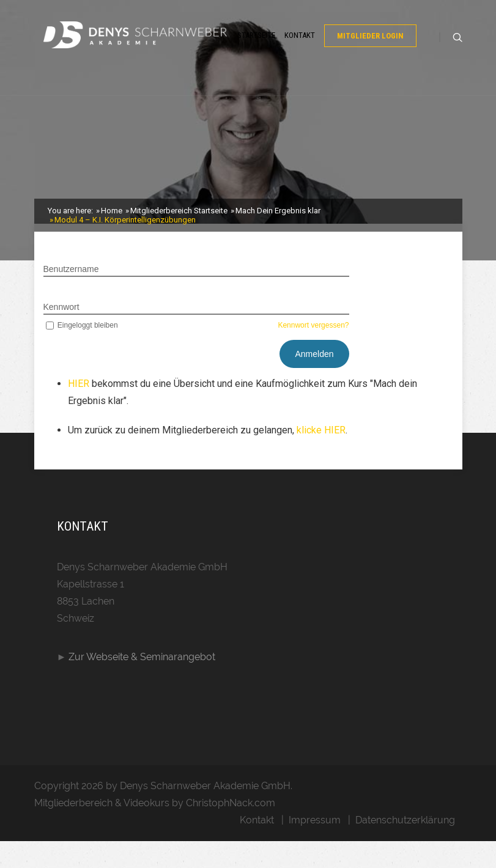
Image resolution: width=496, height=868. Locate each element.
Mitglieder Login (370, 51)
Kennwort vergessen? (313, 352)
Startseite (256, 50)
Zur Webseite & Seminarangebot (142, 684)
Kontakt (300, 50)
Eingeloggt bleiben (81, 352)
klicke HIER (321, 457)
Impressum (315, 847)
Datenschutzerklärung (405, 847)
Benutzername (71, 296)
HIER (80, 410)
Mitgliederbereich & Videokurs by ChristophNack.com (155, 830)
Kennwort (61, 334)
